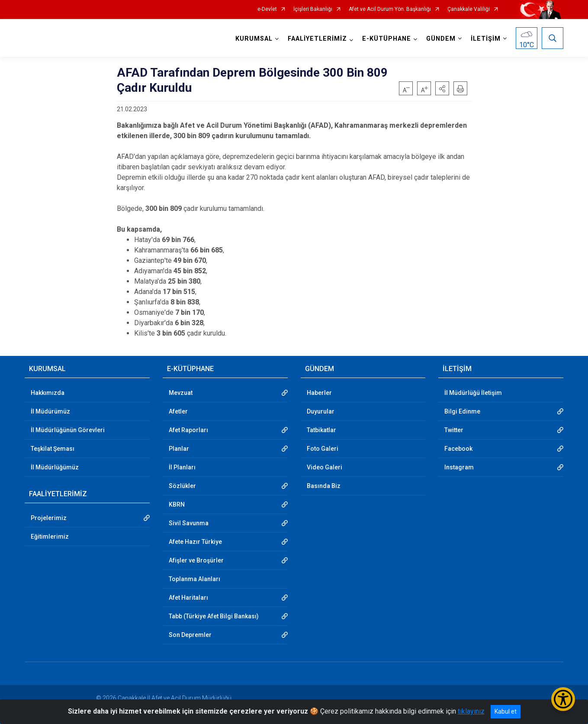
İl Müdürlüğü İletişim (473, 393)
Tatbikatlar (321, 430)
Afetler (178, 411)
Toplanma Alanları (194, 579)
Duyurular (321, 411)
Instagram (459, 467)
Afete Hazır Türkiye (195, 542)
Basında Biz (324, 486)
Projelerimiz (49, 518)
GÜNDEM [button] (441, 39)
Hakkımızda (48, 393)
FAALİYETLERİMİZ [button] (317, 39)
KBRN (177, 504)
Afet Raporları (188, 430)
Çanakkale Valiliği (469, 9)
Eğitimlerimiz (50, 537)
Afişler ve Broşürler (196, 560)
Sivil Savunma (189, 523)
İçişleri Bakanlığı (313, 9)
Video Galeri (325, 467)
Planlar (179, 449)
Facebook (458, 449)
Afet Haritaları (188, 598)
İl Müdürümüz (50, 411)
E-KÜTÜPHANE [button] (387, 39)
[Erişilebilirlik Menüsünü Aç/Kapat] (563, 699)
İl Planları (182, 467)
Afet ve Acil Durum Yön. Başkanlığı (390, 9)
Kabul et (506, 711)
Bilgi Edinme (462, 411)
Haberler (319, 393)
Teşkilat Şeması (53, 449)
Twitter (454, 430)
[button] (442, 88)
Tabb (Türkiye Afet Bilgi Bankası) (214, 616)
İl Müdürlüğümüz (55, 467)
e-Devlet (267, 9)
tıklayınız (471, 711)
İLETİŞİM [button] (486, 39)
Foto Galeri (323, 449)
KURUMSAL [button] (254, 39)
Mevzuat (181, 393)
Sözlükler (182, 486)
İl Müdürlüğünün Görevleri (68, 430)
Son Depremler (190, 635)
